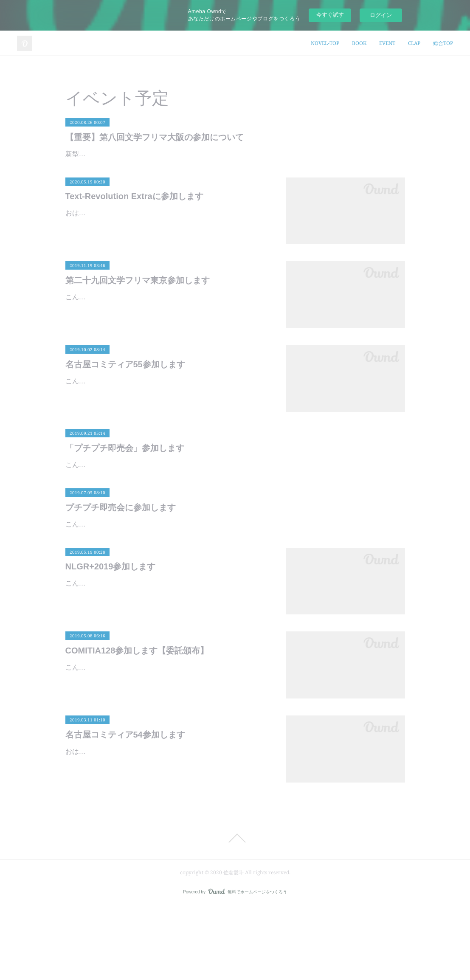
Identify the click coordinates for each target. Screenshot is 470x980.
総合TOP (443, 43)
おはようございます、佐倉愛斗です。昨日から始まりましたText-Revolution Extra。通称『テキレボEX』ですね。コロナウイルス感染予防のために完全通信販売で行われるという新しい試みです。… (167, 250)
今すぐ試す (330, 15)
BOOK (359, 43)
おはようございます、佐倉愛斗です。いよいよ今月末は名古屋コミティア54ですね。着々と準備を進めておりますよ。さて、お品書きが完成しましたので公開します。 (167, 837)
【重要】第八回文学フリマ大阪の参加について (155, 137)
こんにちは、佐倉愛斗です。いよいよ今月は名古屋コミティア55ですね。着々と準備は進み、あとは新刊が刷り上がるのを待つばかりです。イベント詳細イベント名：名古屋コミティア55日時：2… (167, 418)
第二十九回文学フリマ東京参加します (138, 305)
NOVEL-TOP (325, 43)
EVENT (387, 43)
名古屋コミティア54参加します (125, 808)
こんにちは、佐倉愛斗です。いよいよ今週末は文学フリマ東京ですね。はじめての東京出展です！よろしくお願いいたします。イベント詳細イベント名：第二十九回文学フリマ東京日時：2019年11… (167, 334)
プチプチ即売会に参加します (121, 556)
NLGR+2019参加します (111, 640)
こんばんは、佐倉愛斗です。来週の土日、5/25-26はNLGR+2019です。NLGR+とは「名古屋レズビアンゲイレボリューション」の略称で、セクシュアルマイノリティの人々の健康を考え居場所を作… (167, 669)
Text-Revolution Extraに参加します (134, 221)
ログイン (381, 15)
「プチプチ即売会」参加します (125, 473)
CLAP (414, 43)
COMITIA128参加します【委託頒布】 (137, 724)
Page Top (235, 911)
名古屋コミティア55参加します (125, 389)
